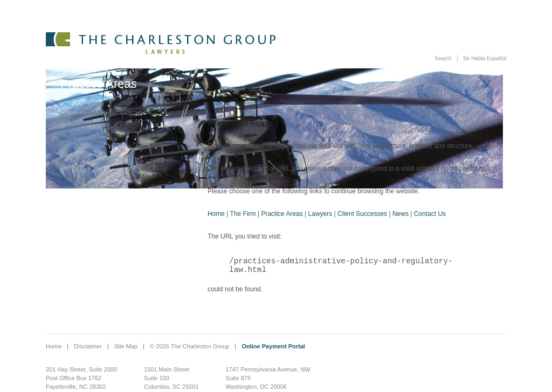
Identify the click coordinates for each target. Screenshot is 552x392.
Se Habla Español (485, 58)
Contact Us (430, 214)
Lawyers (320, 214)
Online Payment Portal (273, 347)
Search (443, 58)
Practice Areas (282, 214)
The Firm (243, 214)
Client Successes (362, 214)
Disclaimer (88, 347)
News (401, 214)
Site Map (126, 347)
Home (216, 214)
